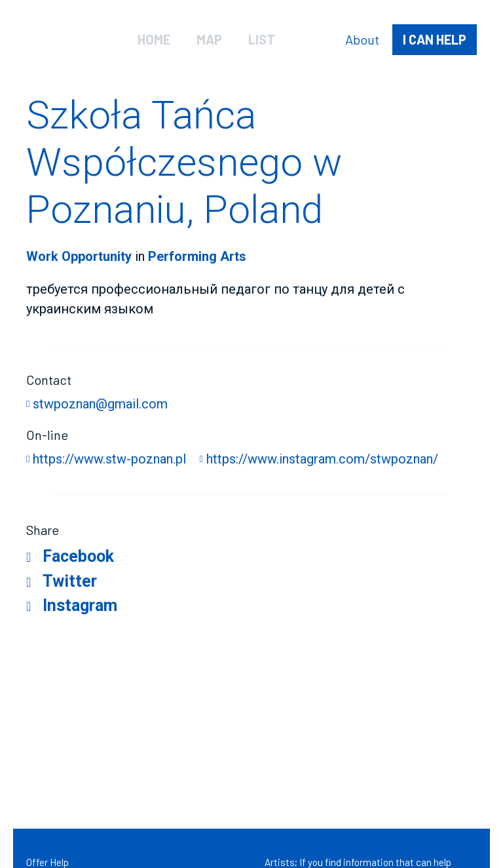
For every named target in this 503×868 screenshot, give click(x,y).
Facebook (78, 556)
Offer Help (47, 862)
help (435, 39)
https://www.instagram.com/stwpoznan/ (322, 459)
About (362, 39)
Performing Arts (197, 256)
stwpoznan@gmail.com (100, 404)
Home (154, 39)
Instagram (80, 605)
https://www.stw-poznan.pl (109, 459)
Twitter (70, 581)
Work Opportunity (79, 256)
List (262, 39)
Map (209, 39)
